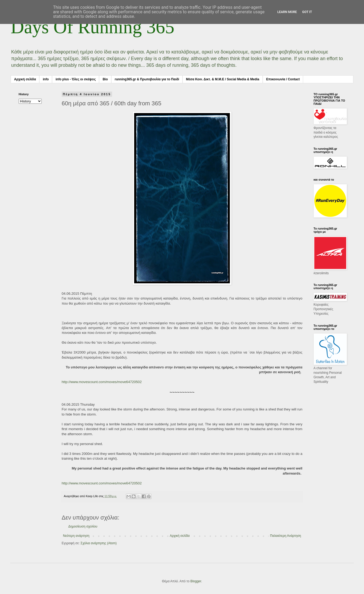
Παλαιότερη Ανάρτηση (285, 536)
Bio (105, 79)
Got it (307, 12)
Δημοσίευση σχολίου (83, 526)
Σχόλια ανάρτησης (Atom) (99, 543)
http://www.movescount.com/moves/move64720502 (102, 382)
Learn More (287, 12)
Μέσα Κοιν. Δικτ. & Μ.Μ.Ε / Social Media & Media (223, 79)
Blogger (196, 581)
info (46, 79)
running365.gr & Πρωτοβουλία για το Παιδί (147, 79)
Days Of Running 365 (92, 27)
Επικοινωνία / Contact (283, 79)
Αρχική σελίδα (25, 79)
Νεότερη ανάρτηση (76, 536)
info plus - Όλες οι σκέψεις (76, 79)
